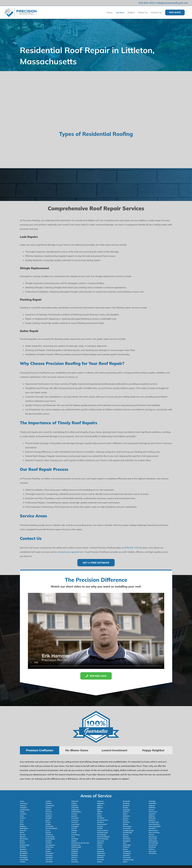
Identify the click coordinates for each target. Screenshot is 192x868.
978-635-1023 (147, 3)
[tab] (40, 750)
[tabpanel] (96, 772)
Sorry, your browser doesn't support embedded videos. (96, 631)
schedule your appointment (70, 552)
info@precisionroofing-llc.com (172, 3)
